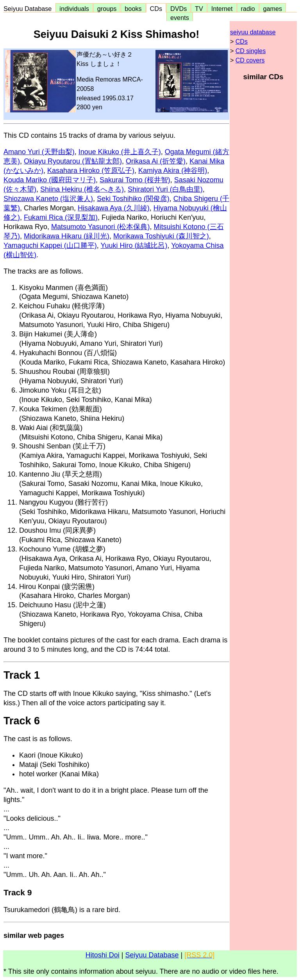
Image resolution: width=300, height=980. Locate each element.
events (180, 18)
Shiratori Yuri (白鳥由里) (165, 189)
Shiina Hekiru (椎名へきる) (82, 189)
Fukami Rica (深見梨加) (61, 217)
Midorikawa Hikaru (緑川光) (67, 236)
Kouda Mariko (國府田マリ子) (50, 180)
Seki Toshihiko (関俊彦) (133, 199)
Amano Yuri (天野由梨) (39, 152)
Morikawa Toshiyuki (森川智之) (161, 236)
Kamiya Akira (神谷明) (173, 171)
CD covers (250, 60)
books (133, 9)
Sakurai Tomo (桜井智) (135, 180)
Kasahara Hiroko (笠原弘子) (91, 171)
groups (107, 9)
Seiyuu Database (29, 9)
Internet (222, 9)
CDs (156, 9)
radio (248, 9)
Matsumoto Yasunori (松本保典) (100, 227)
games (273, 9)
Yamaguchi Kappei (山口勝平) (50, 245)
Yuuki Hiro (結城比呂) (134, 245)
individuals (74, 9)
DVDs (179, 9)
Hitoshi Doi (103, 955)
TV (199, 9)
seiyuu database (253, 32)
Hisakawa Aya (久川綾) (114, 208)
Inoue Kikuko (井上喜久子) (120, 152)
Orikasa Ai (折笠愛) (156, 161)
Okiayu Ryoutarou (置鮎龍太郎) (73, 161)
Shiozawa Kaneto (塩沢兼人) (48, 199)
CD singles (251, 51)
